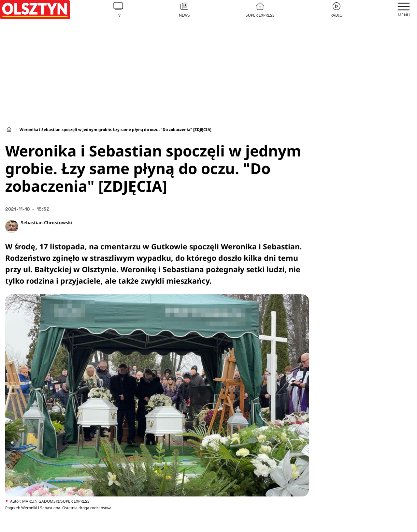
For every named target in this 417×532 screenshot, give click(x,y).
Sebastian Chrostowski (47, 222)
